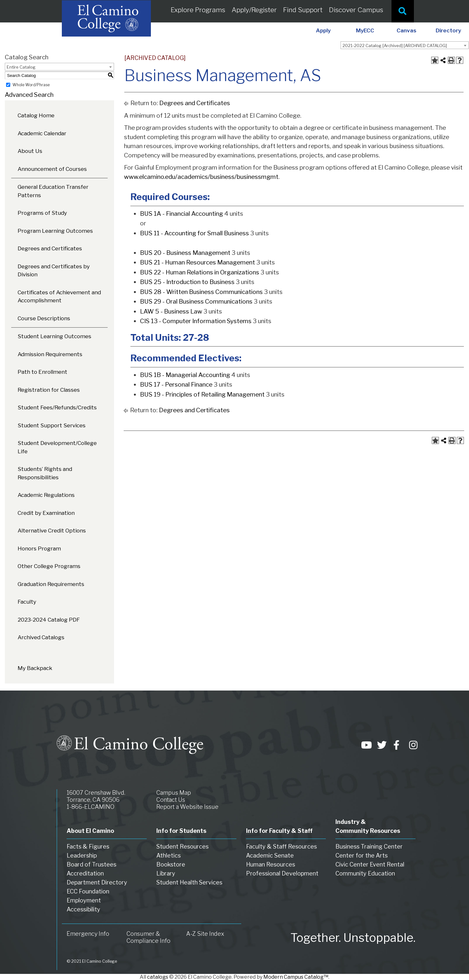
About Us (30, 151)
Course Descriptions (44, 318)
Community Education (365, 873)
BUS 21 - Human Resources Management (197, 262)
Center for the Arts (362, 855)
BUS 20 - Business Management (185, 253)
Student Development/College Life (57, 447)
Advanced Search (29, 95)
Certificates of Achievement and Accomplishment (59, 297)
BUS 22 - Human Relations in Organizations (200, 272)
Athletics (169, 855)
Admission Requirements (50, 354)
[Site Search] (403, 11)
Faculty (27, 602)
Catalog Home (36, 115)
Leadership (82, 855)
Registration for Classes (49, 390)
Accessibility (83, 909)
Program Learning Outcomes (55, 231)
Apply (323, 30)
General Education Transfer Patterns (53, 191)
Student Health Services (189, 882)
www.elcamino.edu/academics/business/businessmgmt (201, 177)
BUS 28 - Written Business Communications (201, 292)
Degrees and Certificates (50, 248)
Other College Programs (49, 566)
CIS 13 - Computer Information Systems (196, 321)
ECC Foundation (88, 891)
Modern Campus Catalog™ (296, 977)
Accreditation (85, 873)
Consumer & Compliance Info (148, 937)
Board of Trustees (91, 864)
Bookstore (171, 864)
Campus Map (174, 793)
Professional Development (282, 873)
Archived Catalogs (41, 637)
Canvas (407, 30)
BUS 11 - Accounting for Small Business (194, 233)
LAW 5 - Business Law (171, 311)
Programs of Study (42, 213)
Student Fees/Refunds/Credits (57, 407)
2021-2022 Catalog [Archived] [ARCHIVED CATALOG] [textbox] (395, 46)
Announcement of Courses (52, 169)
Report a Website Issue (187, 807)
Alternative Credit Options (52, 531)
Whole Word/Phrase (31, 85)
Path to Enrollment (42, 372)
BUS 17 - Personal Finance (176, 385)
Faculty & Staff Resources (281, 846)
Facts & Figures (88, 846)
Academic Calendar (42, 133)
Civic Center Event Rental (370, 864)
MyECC (365, 30)
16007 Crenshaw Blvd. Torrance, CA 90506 (96, 796)
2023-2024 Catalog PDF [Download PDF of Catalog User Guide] (49, 620)
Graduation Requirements (51, 584)
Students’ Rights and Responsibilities (45, 473)
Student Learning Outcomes (54, 336)
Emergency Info (88, 934)
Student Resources (182, 846)
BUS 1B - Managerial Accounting (185, 375)
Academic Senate (270, 855)
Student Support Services (52, 425)
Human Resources (271, 864)
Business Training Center (369, 846)
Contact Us (171, 800)
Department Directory (97, 882)
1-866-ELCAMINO (91, 807)
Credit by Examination (46, 513)
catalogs (158, 977)
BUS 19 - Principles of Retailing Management (202, 394)
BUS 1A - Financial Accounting (181, 214)
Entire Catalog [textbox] (21, 67)
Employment (84, 900)
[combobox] (405, 45)
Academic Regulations (46, 495)
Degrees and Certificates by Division (54, 271)
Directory (448, 30)
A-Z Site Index (205, 934)
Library (166, 873)
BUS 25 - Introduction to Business (187, 282)
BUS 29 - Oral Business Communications (196, 302)
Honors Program (39, 549)
